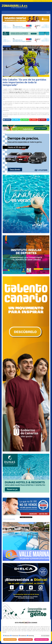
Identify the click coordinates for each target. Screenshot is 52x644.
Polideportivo (7, 46)
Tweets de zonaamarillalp (9, 519)
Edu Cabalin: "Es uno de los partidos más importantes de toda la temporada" (24, 82)
